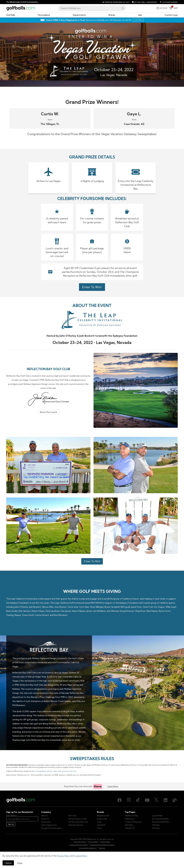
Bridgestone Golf (103, 816)
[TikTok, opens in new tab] (138, 800)
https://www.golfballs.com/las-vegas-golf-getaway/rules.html (54, 771)
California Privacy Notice (79, 845)
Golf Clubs (156, 825)
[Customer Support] (168, 2)
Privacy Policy (63, 856)
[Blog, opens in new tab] (175, 800)
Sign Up (11, 824)
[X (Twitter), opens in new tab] (156, 800)
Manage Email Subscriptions (51, 828)
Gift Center (72, 816)
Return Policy (105, 842)
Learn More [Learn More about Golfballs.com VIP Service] (138, 20)
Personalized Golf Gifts (161, 822)
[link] (162, 8)
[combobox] (92, 8)
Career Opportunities (49, 825)
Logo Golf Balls (157, 816)
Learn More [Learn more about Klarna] (113, 786)
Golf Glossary (130, 819)
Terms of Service (80, 842)
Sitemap (102, 848)
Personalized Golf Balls (160, 819)
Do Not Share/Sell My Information (102, 845)
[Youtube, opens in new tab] (147, 800)
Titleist (99, 828)
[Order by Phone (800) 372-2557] (116, 2)
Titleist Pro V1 (130, 828)
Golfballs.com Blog (131, 816)
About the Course (48, 412)
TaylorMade (101, 825)
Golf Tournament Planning (78, 822)
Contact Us (45, 819)
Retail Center (46, 822)
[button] (123, 8)
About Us (45, 816)
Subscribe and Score (76, 825)
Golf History (129, 825)
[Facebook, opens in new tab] (120, 800)
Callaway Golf (102, 819)
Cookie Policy (81, 856)
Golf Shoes (156, 828)
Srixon (99, 822)
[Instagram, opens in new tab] (129, 800)
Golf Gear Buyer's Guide (77, 819)
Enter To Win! (92, 287)
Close (20, 863)
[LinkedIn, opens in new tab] (165, 800)
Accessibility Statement (88, 848)
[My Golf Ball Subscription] (144, 2)
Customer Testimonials (133, 822)
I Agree (8, 863)
